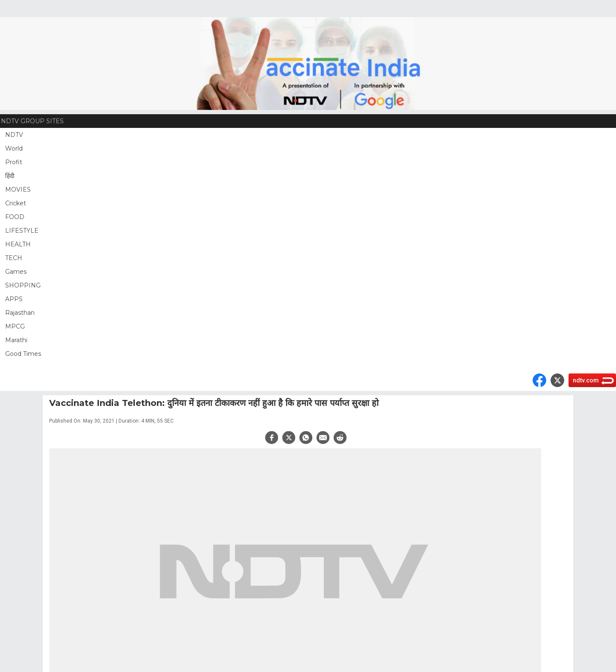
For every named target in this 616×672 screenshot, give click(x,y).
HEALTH (18, 244)
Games (16, 272)
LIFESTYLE (22, 231)
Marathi (16, 340)
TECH (14, 258)
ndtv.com (586, 380)
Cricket (16, 203)
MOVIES (18, 189)
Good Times (23, 354)
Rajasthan (20, 313)
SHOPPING (23, 285)
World (14, 148)
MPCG (15, 326)
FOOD (15, 217)
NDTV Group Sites (32, 121)
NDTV (14, 135)
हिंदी (10, 176)
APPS (14, 299)
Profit (14, 162)
